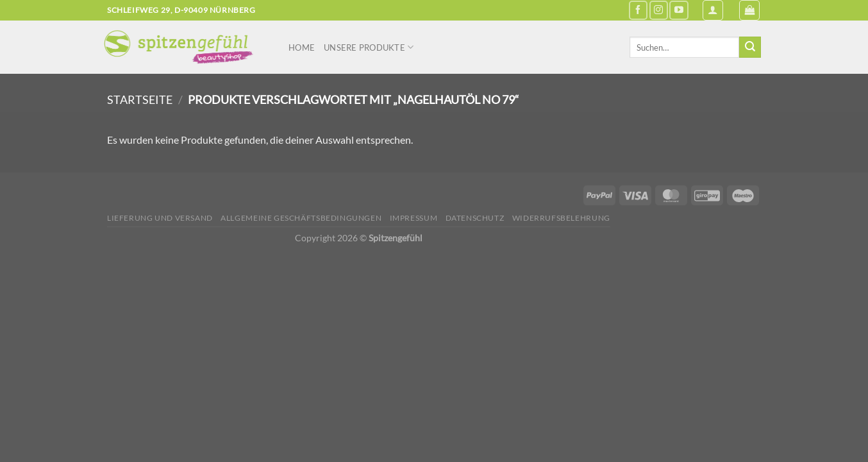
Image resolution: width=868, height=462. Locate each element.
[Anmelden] (713, 10)
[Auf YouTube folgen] (679, 10)
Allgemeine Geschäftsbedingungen (301, 218)
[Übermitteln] (750, 47)
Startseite (140, 99)
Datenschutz (475, 218)
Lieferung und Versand (160, 218)
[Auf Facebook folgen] (638, 10)
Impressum (414, 218)
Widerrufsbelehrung (561, 218)
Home (302, 47)
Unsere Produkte (369, 47)
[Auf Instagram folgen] (659, 10)
